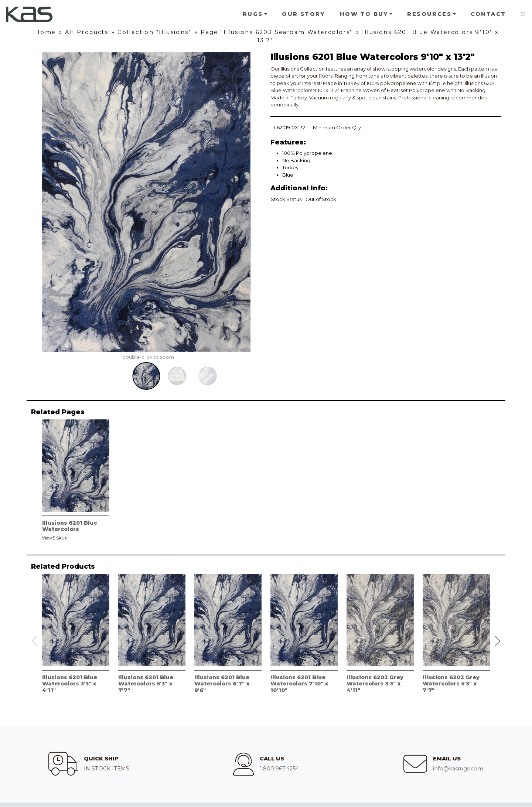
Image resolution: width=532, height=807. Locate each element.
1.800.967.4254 (279, 769)
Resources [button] (429, 14)
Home (46, 32)
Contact (488, 14)
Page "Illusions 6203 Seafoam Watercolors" (277, 32)
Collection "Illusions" (154, 32)
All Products (87, 32)
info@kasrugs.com (458, 769)
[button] (498, 641)
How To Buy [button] (364, 14)
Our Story (303, 14)
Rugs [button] (253, 14)
